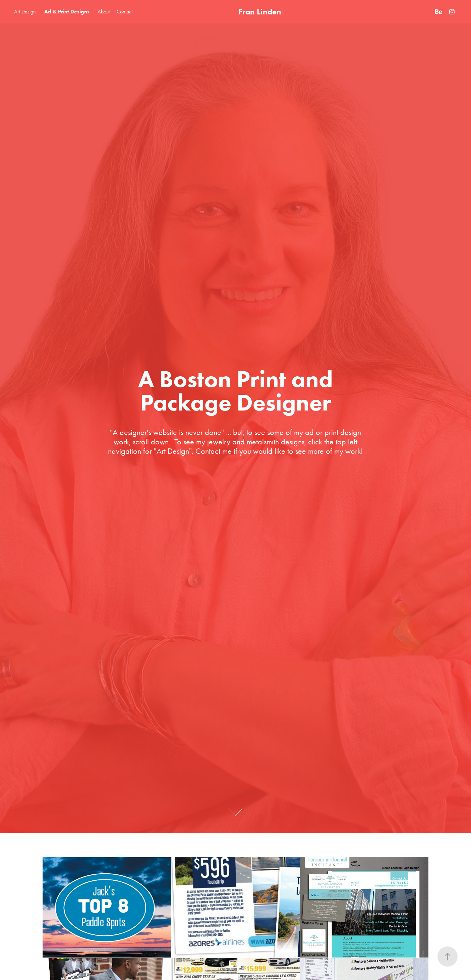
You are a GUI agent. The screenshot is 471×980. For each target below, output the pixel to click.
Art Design (25, 12)
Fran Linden (260, 12)
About (104, 12)
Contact (125, 12)
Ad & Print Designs (67, 12)
